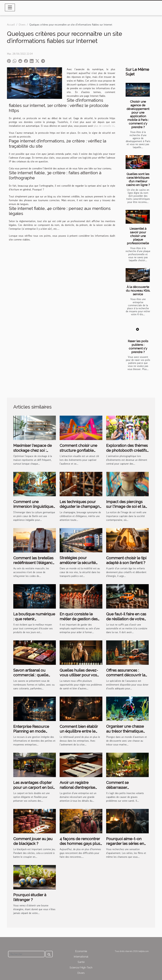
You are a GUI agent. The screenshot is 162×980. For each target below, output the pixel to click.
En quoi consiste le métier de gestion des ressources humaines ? (80, 619)
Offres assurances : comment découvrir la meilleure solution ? (126, 675)
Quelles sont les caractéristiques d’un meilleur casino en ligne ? (138, 179)
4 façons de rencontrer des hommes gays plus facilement (80, 844)
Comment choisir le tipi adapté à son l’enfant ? (126, 560)
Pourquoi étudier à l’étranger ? (30, 897)
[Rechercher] (26, 954)
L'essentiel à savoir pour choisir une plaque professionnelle (138, 236)
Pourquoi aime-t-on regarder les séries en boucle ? (125, 844)
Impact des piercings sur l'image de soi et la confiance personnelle (126, 507)
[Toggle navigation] (10, 7)
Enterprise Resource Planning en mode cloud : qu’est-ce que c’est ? (32, 734)
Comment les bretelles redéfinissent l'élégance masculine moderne (34, 563)
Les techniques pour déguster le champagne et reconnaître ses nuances (81, 509)
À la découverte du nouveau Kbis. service (138, 290)
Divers (22, 25)
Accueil (11, 25)
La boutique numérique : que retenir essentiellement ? (34, 619)
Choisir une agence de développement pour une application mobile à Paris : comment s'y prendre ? (138, 114)
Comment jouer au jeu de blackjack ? (33, 841)
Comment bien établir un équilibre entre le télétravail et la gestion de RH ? (80, 734)
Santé (81, 962)
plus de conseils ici (104, 126)
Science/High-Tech (81, 968)
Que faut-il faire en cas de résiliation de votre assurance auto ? (126, 619)
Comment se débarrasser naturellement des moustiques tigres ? (123, 790)
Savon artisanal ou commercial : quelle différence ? (31, 675)
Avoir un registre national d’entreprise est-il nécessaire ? (77, 787)
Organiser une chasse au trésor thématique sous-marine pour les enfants (125, 734)
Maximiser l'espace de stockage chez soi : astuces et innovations (33, 450)
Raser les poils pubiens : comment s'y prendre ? (138, 346)
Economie (81, 951)
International (81, 957)
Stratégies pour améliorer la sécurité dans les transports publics (78, 565)
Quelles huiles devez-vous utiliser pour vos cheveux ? (79, 675)
